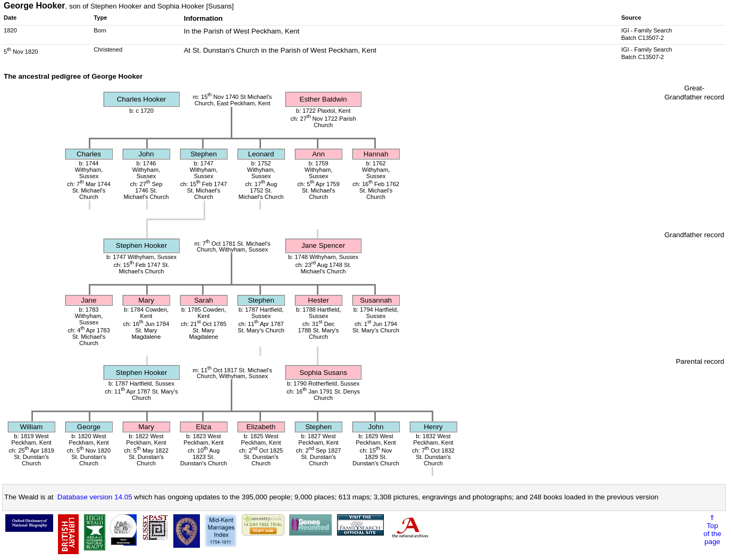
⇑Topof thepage (712, 530)
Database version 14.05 (95, 497)
